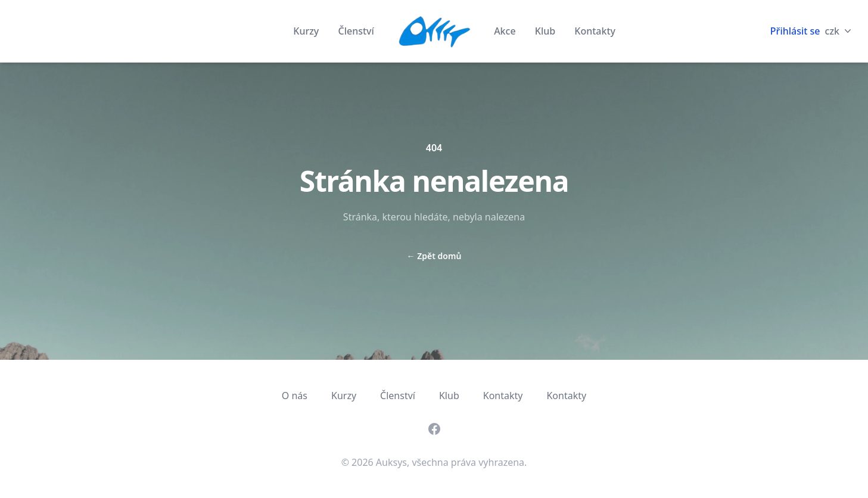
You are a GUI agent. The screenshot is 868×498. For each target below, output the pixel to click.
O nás (295, 396)
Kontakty (595, 31)
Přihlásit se (795, 31)
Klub (547, 31)
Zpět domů (434, 256)
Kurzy (307, 31)
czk (839, 31)
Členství (356, 31)
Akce (506, 31)
